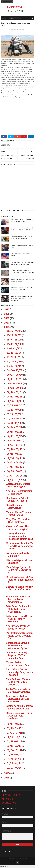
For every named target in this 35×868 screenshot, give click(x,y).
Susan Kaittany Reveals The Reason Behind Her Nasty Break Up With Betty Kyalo (21, 298)
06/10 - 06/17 (15, 436)
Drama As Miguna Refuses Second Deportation (20, 707)
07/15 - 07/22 (14, 414)
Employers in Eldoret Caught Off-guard (17, 499)
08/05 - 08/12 (15, 401)
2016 (7, 778)
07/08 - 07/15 (14, 419)
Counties (29, 29)
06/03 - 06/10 (15, 441)
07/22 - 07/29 (14, 410)
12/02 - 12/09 (14, 344)
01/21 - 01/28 (14, 759)
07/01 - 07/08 (14, 423)
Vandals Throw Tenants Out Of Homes (18, 514)
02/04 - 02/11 (15, 750)
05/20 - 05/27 (15, 449)
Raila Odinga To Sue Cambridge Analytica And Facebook (20, 672)
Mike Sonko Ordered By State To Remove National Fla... (18, 609)
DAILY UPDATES (14, 7)
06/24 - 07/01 (15, 427)
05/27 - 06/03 (15, 445)
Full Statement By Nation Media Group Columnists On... (20, 636)
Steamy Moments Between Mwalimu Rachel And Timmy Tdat (19, 536)
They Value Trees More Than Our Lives (18, 521)
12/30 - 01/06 (15, 331)
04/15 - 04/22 (15, 467)
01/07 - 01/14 (14, 768)
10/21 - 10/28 (14, 357)
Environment (9, 31)
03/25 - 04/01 (15, 480)
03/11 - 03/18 (14, 728)
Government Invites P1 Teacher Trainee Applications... (18, 599)
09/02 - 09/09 (15, 388)
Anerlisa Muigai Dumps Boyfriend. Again (18, 485)
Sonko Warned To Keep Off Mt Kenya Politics (18, 690)
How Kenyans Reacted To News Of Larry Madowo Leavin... (20, 546)
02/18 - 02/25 (15, 741)
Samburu (16, 31)
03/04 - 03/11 (15, 733)
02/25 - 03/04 (15, 737)
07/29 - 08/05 (15, 406)
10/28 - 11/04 (14, 353)
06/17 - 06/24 (15, 432)
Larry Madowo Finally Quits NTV (18, 554)
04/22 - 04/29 (15, 462)
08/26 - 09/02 (15, 392)
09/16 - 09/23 (15, 379)
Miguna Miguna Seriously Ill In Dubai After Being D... (19, 590)
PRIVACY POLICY (11, 795)
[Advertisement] (17, 115)
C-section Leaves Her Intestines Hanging (18, 528)
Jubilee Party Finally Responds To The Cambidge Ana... (17, 655)
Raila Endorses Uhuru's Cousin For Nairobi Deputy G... (18, 682)
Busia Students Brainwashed (14, 507)
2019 (7, 323)
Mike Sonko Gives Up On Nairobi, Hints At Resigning (19, 619)
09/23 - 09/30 (15, 375)
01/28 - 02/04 (15, 755)
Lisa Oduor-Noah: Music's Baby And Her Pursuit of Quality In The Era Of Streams (22, 230)
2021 (7, 314)
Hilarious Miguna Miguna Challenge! (19, 562)
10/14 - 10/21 (14, 362)
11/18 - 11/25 (14, 349)
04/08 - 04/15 (15, 471)
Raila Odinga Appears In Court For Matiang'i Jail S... (19, 570)
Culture (3, 31)
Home (4, 18)
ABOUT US (7, 799)
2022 (7, 310)
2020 (7, 318)
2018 (7, 327)
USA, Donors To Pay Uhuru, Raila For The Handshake (18, 699)
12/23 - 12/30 (14, 335)
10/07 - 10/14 (14, 366)
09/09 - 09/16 (15, 384)
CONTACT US (9, 803)
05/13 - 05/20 (15, 454)
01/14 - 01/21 (14, 763)
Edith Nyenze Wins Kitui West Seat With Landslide (19, 716)
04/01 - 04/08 (15, 476)
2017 (7, 773)
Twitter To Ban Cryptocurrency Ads (17, 664)
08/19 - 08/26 (15, 397)
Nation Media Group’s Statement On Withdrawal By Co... (18, 646)
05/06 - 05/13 (15, 458)
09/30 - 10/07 (15, 370)
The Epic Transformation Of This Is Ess (19, 492)
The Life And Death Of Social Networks (18, 627)
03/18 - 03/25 (15, 724)
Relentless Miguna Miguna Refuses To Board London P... (20, 580)
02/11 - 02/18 (14, 746)
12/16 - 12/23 (14, 340)
